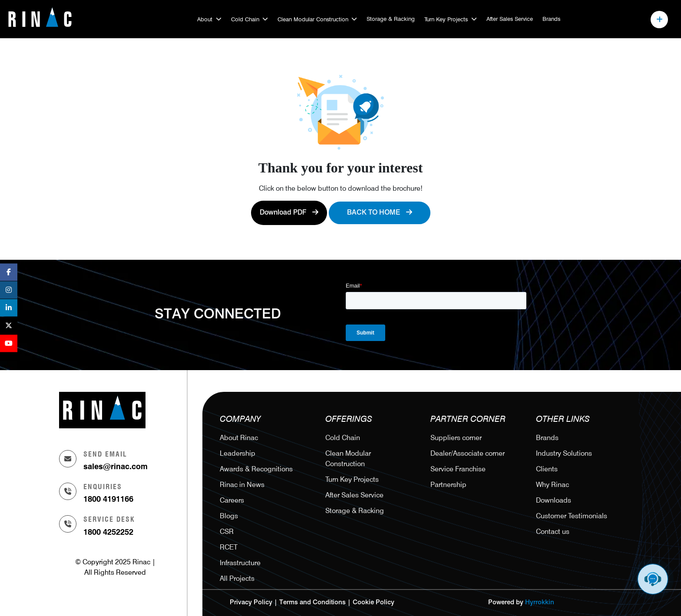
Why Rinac (552, 485)
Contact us (553, 532)
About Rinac (239, 438)
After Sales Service (510, 19)
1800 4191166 (108, 499)
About (205, 19)
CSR (227, 532)
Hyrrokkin (540, 602)
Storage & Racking (391, 19)
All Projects (237, 578)
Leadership (238, 453)
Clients (547, 469)
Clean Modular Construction (313, 19)
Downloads (554, 500)
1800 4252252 (108, 532)
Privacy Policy (251, 602)
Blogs (229, 516)
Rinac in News (242, 485)
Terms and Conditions (312, 602)
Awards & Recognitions (256, 469)
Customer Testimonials (572, 516)
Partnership (448, 485)
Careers (232, 500)
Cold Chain (245, 19)
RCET (229, 547)
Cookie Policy (374, 602)
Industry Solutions (564, 453)
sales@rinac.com (116, 466)
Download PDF (289, 212)
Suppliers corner (456, 438)
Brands (551, 19)
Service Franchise (458, 469)
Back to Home (380, 212)
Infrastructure (240, 563)
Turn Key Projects (446, 19)
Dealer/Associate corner (468, 453)
